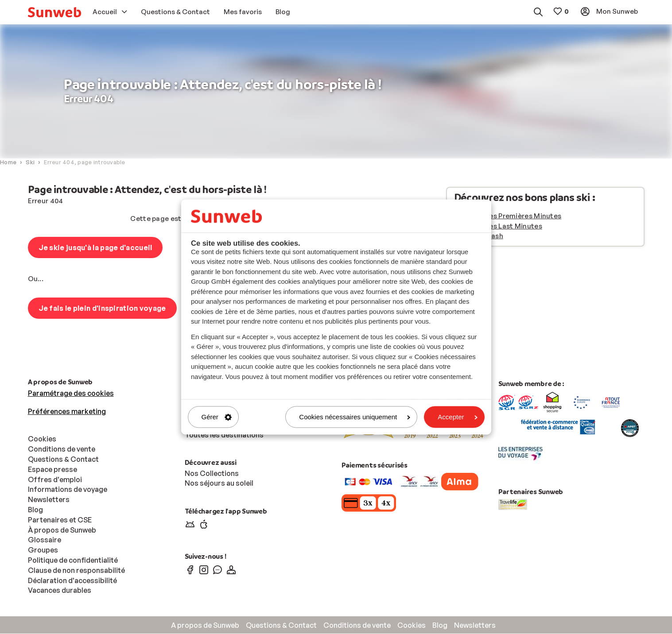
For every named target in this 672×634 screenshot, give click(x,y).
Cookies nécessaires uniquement (355, 417)
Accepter (457, 417)
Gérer (217, 417)
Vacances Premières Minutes (513, 216)
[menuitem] (54, 12)
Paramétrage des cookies (71, 394)
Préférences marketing (67, 412)
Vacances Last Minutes (503, 226)
